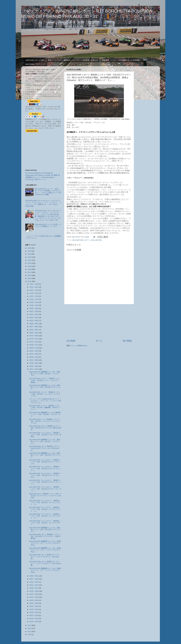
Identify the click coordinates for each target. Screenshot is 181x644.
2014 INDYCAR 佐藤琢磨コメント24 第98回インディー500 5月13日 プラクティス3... (45, 441)
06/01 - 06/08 (34, 360)
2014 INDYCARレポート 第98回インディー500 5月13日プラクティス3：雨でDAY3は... (44, 448)
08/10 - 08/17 (34, 330)
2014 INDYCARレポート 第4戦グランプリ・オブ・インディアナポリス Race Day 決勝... (45, 563)
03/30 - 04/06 (34, 591)
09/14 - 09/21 (34, 314)
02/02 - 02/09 (34, 615)
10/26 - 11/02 (34, 305)
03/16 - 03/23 (34, 597)
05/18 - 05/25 (34, 366)
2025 (30, 248)
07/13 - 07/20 (34, 342)
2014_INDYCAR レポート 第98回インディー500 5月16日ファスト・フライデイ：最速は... (45, 380)
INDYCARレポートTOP (35, 60)
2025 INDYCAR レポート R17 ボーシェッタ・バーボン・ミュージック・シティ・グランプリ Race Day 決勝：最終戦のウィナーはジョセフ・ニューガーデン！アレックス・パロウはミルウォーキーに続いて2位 (48, 215)
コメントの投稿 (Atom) (79, 346)
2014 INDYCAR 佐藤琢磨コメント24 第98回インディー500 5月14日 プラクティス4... (45, 414)
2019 (30, 266)
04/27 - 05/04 (34, 579)
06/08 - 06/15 (34, 357)
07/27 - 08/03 (34, 336)
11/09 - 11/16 (34, 302)
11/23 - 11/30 (34, 296)
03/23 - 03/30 (34, 594)
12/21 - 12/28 (34, 284)
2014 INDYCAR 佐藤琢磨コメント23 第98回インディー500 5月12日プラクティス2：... (45, 455)
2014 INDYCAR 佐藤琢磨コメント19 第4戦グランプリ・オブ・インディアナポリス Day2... (45, 570)
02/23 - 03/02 (34, 606)
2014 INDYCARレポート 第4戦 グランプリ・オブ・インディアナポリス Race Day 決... (45, 557)
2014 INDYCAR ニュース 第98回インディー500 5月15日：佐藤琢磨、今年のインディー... (45, 408)
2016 (30, 275)
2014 (30, 281)
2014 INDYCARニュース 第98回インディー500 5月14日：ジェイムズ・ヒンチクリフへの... (45, 421)
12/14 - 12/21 (34, 287)
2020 (30, 263)
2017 (30, 272)
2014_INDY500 (96, 240)
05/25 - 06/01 (34, 363)
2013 (30, 625)
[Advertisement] (99, 322)
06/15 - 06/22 (34, 354)
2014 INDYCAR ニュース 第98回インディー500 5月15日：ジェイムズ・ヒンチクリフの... (45, 394)
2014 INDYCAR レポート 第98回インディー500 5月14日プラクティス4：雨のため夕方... (45, 428)
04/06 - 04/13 (34, 588)
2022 (30, 257)
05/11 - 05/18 (34, 369)
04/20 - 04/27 (34, 582)
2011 (30, 631)
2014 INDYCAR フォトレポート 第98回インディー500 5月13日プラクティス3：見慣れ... (45, 435)
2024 (30, 251)
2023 (30, 254)
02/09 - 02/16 (34, 612)
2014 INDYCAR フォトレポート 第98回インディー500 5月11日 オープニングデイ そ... (45, 502)
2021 (30, 260)
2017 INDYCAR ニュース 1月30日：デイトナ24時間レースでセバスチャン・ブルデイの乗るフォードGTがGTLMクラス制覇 (48, 192)
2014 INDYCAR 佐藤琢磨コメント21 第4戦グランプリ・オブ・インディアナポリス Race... (45, 543)
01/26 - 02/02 (34, 619)
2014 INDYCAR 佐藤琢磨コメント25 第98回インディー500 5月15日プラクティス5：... (45, 387)
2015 (30, 278)
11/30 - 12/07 (34, 293)
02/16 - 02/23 (34, 609)
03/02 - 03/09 (34, 603)
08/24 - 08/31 (34, 324)
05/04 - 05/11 (34, 576)
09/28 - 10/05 (34, 308)
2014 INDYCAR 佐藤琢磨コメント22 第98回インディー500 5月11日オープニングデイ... (45, 530)
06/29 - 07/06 (34, 348)
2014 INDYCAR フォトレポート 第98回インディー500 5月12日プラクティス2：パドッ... (45, 469)
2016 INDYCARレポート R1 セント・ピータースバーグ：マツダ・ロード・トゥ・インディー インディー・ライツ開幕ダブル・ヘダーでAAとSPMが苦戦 (43, 203)
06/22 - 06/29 (34, 351)
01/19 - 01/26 (34, 622)
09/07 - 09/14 (34, 318)
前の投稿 (127, 341)
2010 (30, 634)
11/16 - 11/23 (34, 299)
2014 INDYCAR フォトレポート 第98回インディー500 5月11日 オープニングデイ (45, 523)
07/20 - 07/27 (34, 339)
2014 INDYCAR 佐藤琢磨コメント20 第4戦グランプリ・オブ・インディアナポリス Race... (45, 550)
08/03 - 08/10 (34, 333)
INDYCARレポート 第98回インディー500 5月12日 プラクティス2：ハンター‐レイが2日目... (45, 496)
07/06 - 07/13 (34, 345)
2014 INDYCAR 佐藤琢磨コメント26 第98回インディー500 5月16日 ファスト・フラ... (45, 374)
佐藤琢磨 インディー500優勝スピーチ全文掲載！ (122, 60)
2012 (30, 628)
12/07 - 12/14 (34, 290)
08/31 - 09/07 (34, 321)
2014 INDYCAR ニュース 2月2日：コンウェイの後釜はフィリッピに (48, 225)
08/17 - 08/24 (34, 327)
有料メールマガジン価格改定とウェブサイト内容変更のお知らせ (73, 60)
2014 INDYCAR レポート (81, 240)
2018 (30, 269)
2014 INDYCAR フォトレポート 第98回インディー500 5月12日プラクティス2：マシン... (45, 482)
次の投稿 (71, 341)
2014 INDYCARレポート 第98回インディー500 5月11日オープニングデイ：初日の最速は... (45, 536)
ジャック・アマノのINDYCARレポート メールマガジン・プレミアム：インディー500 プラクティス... (46, 401)
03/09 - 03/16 (34, 600)
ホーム (99, 341)
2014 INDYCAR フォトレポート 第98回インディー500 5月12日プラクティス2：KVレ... (44, 475)
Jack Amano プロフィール (35, 64)
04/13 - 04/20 (34, 585)
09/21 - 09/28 (34, 311)
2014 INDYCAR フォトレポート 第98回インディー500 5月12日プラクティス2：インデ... (45, 462)
